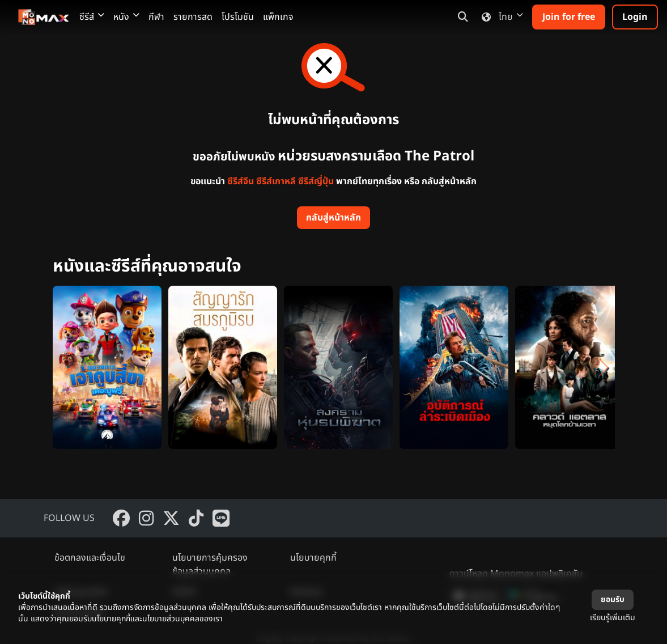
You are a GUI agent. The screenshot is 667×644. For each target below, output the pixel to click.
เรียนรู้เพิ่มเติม (613, 618)
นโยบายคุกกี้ (313, 558)
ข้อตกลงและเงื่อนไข (90, 558)
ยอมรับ (613, 599)
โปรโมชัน (238, 17)
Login (635, 17)
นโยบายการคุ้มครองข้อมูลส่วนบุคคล (210, 565)
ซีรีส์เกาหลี (276, 181)
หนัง (126, 17)
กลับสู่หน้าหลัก (334, 218)
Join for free (569, 17)
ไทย (500, 17)
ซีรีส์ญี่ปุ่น (316, 181)
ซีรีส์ (92, 17)
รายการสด (193, 17)
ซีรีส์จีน (241, 181)
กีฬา (156, 17)
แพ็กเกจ (278, 17)
